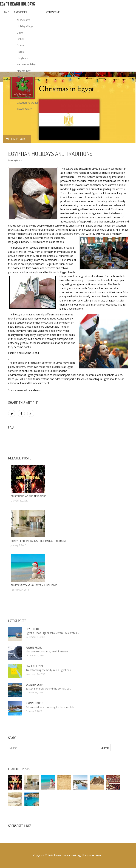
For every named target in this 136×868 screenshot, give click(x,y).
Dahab (21, 39)
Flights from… (34, 648)
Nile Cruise (23, 77)
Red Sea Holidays (27, 64)
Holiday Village (25, 26)
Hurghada (22, 58)
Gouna (21, 45)
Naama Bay (24, 71)
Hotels (21, 52)
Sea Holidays (24, 96)
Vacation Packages (28, 103)
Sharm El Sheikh (26, 83)
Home (6, 12)
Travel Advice (24, 109)
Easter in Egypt (35, 685)
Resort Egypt (24, 90)
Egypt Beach (33, 629)
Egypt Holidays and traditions (29, 496)
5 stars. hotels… (35, 703)
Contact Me (53, 12)
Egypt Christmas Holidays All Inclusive (34, 585)
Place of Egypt (34, 666)
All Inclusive (23, 20)
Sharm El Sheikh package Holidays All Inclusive (39, 541)
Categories (21, 12)
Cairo (20, 33)
